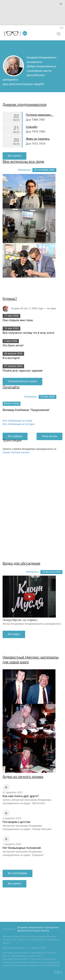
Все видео (14, 634)
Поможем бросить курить (22, 382)
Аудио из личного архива (23, 777)
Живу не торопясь (38, 139)
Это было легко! (13, 346)
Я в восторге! (11, 358)
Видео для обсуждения (21, 564)
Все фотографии (18, 873)
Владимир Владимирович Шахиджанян (38, 928)
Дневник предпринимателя (25, 105)
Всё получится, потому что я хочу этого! (28, 333)
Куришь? (10, 299)
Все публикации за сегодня (19, 424)
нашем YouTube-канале (16, 453)
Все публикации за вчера (17, 421)
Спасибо (32, 127)
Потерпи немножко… (40, 115)
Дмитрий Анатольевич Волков (33, 931)
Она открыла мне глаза (18, 321)
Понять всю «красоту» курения (23, 371)
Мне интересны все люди (23, 162)
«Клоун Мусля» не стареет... (32, 622)
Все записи (14, 156)
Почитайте (11, 387)
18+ (62, 28)
